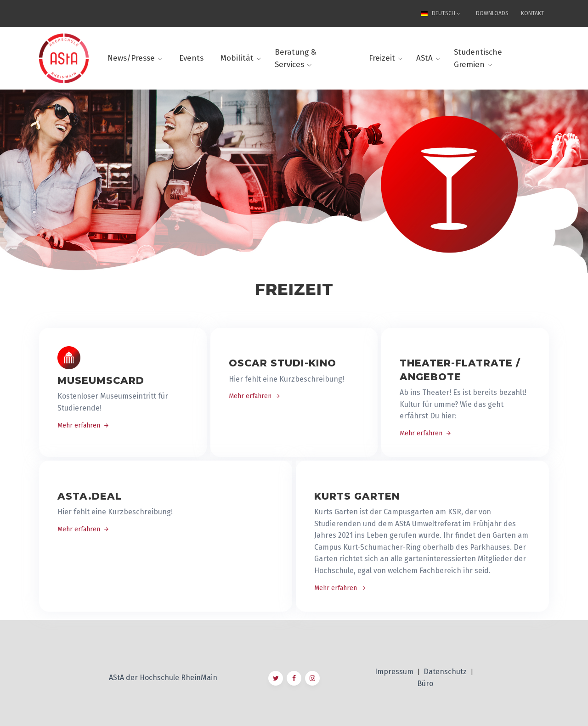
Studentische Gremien (478, 58)
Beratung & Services (296, 58)
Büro (425, 684)
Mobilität (237, 58)
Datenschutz (446, 672)
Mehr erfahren (83, 425)
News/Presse (131, 58)
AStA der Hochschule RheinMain (163, 678)
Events (191, 58)
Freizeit (382, 58)
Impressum (395, 672)
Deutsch (439, 13)
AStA (424, 58)
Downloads (492, 13)
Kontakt (533, 13)
